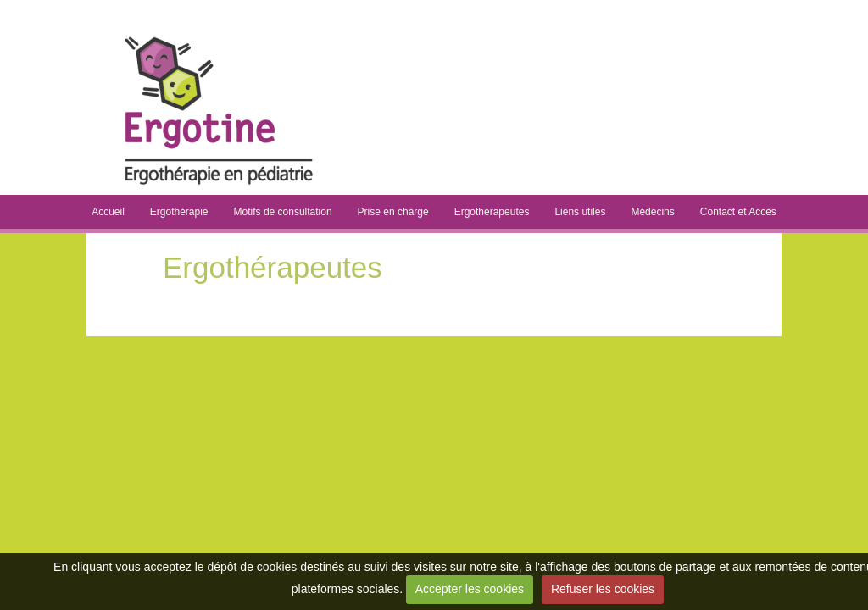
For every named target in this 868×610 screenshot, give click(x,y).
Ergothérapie (179, 212)
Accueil (108, 212)
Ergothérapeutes (492, 212)
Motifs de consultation (283, 212)
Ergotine (435, 34)
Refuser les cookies (603, 589)
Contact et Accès (738, 212)
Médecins (652, 212)
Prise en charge (393, 212)
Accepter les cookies (470, 589)
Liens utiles (580, 212)
